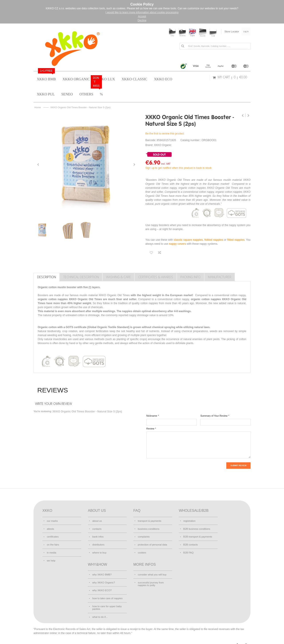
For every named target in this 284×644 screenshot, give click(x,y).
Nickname (152, 416)
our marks (52, 520)
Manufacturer (220, 277)
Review (150, 429)
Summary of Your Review (214, 416)
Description (46, 277)
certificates (53, 536)
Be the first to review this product (165, 134)
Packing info (190, 277)
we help (51, 558)
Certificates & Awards (156, 277)
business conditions (148, 528)
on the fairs (53, 543)
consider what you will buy (152, 572)
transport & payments (149, 520)
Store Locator (229, 32)
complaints (144, 536)
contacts (97, 528)
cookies (142, 550)
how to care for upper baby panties (107, 603)
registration (189, 520)
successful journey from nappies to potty (151, 581)
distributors (98, 543)
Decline (142, 20)
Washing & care (118, 277)
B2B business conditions (196, 528)
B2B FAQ (188, 550)
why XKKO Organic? (103, 579)
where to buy (99, 550)
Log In (245, 32)
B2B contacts (190, 543)
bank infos (98, 536)
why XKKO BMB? (102, 572)
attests (50, 528)
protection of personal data (152, 543)
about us (97, 520)
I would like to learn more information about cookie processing (142, 12)
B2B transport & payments (197, 536)
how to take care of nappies (107, 594)
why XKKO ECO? (102, 587)
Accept (142, 16)
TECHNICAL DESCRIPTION (81, 277)
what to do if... (100, 612)
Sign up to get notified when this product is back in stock (178, 168)
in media (51, 550)
